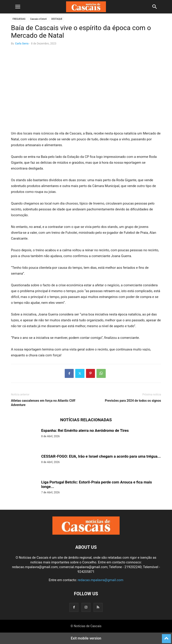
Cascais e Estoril (39, 19)
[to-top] (166, 637)
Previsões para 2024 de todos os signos (133, 401)
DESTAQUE (57, 19)
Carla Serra (22, 44)
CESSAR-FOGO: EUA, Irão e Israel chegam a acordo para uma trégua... (101, 456)
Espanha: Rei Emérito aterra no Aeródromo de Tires (85, 430)
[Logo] (86, 534)
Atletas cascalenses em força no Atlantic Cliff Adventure (43, 403)
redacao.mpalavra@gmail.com (101, 580)
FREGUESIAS (19, 19)
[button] (18, 7)
